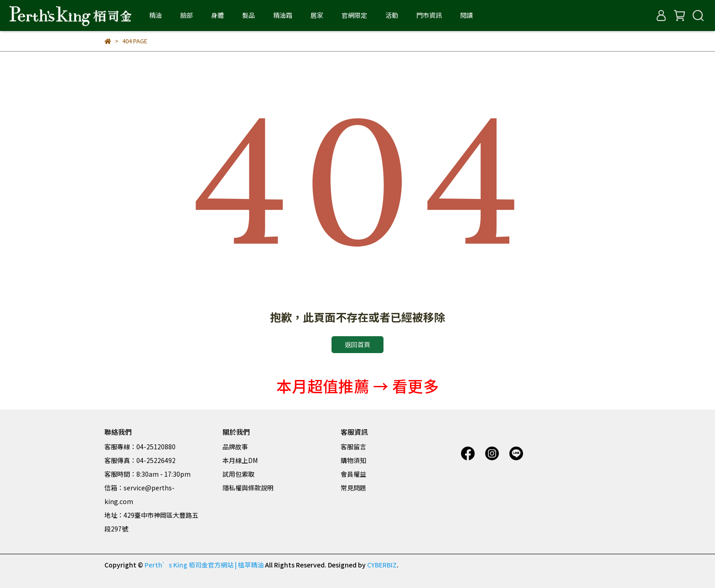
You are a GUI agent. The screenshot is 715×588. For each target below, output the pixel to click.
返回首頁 (357, 344)
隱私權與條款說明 (248, 488)
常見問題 (353, 488)
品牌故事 (235, 447)
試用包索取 (238, 474)
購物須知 (353, 460)
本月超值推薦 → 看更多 (357, 386)
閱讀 (466, 15)
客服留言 (353, 447)
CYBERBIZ (382, 565)
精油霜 (283, 15)
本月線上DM (240, 460)
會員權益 (353, 474)
